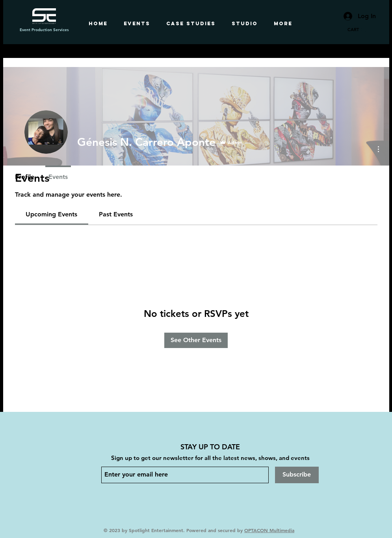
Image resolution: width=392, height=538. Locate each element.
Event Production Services (44, 30)
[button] (357, 30)
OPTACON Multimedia (269, 530)
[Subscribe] (297, 475)
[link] (51, 214)
